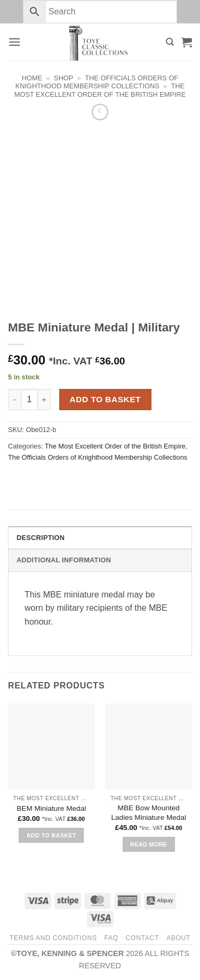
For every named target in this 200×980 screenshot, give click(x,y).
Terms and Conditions (53, 938)
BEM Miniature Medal (51, 808)
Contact (143, 938)
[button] (14, 42)
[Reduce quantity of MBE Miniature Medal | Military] (14, 400)
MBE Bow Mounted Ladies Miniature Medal (149, 813)
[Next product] (100, 112)
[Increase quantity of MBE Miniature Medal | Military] (44, 400)
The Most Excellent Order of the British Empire (100, 90)
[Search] (170, 42)
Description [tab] (41, 538)
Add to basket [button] (51, 835)
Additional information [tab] (64, 560)
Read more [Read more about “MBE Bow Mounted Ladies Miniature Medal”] (149, 844)
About (178, 938)
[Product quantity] (29, 400)
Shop (63, 78)
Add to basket (105, 399)
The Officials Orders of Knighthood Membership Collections (97, 82)
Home (32, 78)
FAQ (111, 938)
